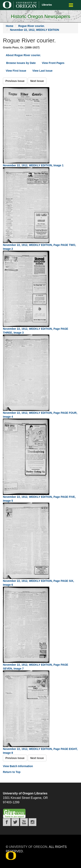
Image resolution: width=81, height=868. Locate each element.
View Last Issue (43, 71)
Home (10, 26)
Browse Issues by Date (21, 63)
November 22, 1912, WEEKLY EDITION (35, 30)
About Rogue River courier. (23, 55)
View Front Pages (53, 63)
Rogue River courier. (31, 26)
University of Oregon (28, 847)
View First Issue (16, 71)
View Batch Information (18, 766)
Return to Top (12, 772)
